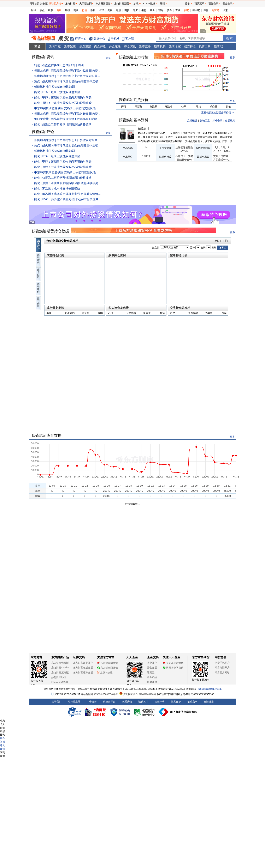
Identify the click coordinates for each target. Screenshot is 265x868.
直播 (178, 10)
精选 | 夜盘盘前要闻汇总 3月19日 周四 (59, 65)
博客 (206, 10)
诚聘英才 (143, 702)
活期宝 (151, 673)
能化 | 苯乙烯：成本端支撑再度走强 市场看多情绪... (67, 194)
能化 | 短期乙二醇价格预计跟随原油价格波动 (63, 124)
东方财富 (36, 657)
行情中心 (81, 38)
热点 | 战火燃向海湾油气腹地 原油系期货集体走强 (66, 81)
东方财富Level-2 (60, 668)
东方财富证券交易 (83, 673)
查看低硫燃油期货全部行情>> (218, 113)
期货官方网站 (222, 673)
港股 (118, 10)
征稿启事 (192, 702)
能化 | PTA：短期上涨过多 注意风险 (57, 92)
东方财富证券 (103, 4)
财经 (34, 10)
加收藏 (44, 4)
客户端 (130, 38)
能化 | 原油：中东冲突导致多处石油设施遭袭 (63, 103)
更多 (108, 58)
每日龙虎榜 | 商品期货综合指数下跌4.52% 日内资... (67, 71)
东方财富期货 (201, 657)
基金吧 (196, 10)
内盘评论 (100, 46)
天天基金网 (86, 4)
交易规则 (230, 121)
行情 (84, 10)
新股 (59, 10)
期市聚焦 (70, 46)
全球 (101, 10)
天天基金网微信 (173, 668)
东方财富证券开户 (83, 663)
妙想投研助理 (59, 677)
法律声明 (160, 702)
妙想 (136, 4)
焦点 (42, 10)
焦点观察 (85, 46)
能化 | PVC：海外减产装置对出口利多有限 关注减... (67, 199)
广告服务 (92, 702)
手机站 (115, 38)
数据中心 (99, 38)
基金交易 (152, 668)
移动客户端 (55, 4)
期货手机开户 (222, 663)
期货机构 (160, 46)
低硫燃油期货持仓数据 (50, 231)
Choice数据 (149, 4)
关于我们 (57, 702)
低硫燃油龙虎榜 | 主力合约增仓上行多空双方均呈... (67, 76)
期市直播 (145, 46)
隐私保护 (176, 702)
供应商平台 (109, 702)
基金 (152, 10)
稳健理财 (152, 682)
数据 (93, 10)
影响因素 (205, 121)
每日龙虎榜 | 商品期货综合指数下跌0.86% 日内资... (67, 119)
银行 (144, 10)
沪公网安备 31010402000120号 (138, 694)
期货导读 (55, 46)
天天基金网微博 (173, 663)
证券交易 (213, 4)
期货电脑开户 (222, 668)
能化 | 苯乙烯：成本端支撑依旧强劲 (57, 188)
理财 (161, 10)
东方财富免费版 (60, 663)
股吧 (186, 10)
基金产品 (152, 677)
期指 (67, 10)
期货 (127, 10)
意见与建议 (105, 673)
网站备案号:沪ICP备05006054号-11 (100, 694)
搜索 (225, 10)
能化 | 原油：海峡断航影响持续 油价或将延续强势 (66, 183)
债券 (169, 10)
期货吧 (218, 46)
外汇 (135, 10)
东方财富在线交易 (83, 668)
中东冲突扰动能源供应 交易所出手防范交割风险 (65, 108)
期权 (76, 10)
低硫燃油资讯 (43, 57)
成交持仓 (190, 46)
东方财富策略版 (60, 673)
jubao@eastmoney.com (210, 689)
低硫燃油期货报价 (134, 100)
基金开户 (152, 663)
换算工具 (205, 46)
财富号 (216, 10)
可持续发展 (74, 702)
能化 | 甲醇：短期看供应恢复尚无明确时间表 (63, 97)
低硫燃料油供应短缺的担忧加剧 (54, 87)
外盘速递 (115, 46)
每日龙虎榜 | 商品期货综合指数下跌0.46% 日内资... (67, 114)
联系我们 (127, 702)
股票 (51, 10)
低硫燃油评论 (43, 132)
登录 (187, 4)
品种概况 (192, 121)
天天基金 (132, 657)
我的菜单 (199, 4)
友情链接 (209, 702)
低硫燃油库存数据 (47, 435)
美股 (110, 10)
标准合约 (217, 121)
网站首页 (34, 4)
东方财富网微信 (107, 668)
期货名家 (175, 46)
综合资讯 (130, 46)
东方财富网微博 (107, 663)
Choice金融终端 (60, 682)
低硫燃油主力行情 (134, 57)
